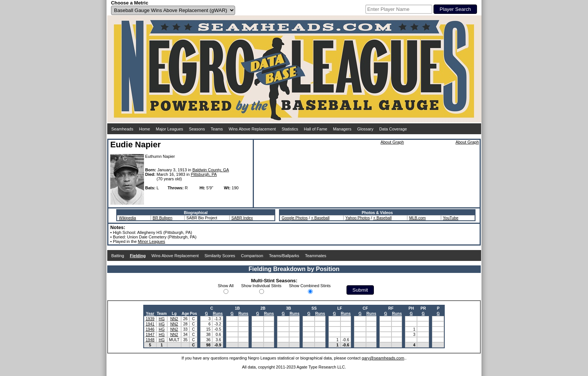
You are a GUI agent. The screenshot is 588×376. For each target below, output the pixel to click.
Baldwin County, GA (211, 170)
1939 (150, 319)
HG (162, 319)
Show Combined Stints (310, 286)
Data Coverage (393, 129)
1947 (150, 334)
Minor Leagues (152, 241)
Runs (217, 313)
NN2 (174, 319)
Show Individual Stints (261, 286)
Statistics (290, 129)
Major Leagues (170, 129)
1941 (150, 324)
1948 (150, 340)
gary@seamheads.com (383, 358)
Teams (217, 129)
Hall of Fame (315, 129)
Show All (226, 286)
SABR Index (242, 218)
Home (145, 129)
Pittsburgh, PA (204, 174)
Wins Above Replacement (252, 129)
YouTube (451, 218)
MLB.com (417, 218)
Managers (342, 129)
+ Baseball (320, 218)
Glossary (365, 129)
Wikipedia (127, 218)
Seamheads (122, 129)
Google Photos (295, 218)
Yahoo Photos (358, 218)
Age (185, 313)
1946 (150, 329)
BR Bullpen (163, 218)
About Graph (392, 142)
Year (150, 313)
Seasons (197, 129)
